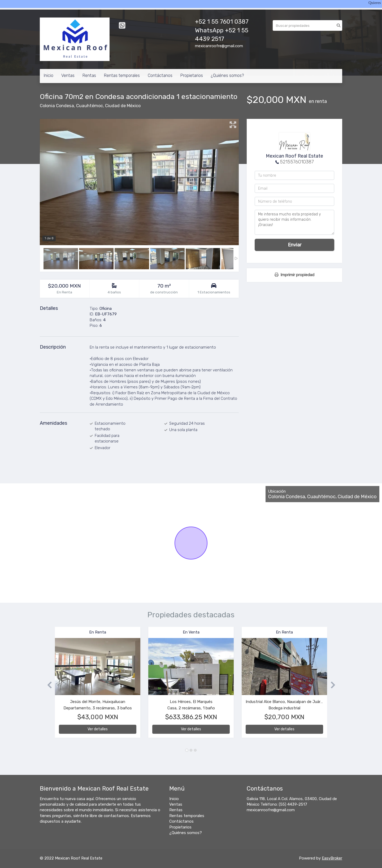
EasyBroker (332, 858)
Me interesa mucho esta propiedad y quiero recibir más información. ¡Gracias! (294, 222)
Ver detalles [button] (98, 729)
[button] (47, 685)
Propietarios (192, 75)
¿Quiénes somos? (227, 75)
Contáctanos (160, 75)
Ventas (68, 75)
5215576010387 (297, 162)
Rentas (89, 75)
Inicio (49, 75)
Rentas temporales (122, 75)
